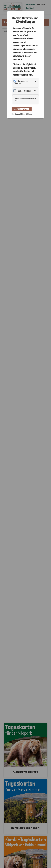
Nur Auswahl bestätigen (22, 114)
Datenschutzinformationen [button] (24, 100)
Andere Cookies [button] (24, 91)
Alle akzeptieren (22, 109)
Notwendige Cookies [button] (21, 82)
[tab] (26, 82)
